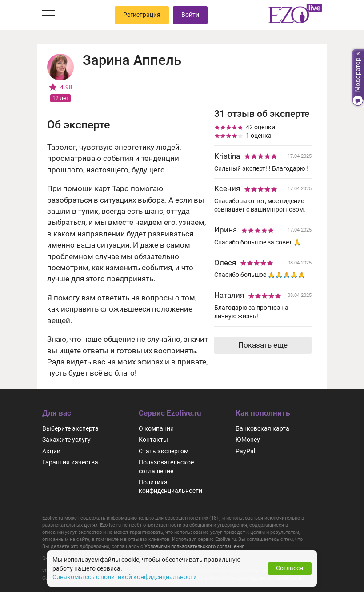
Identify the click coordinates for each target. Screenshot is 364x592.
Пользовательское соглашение (166, 466)
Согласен (290, 568)
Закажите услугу (66, 440)
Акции (51, 451)
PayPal (245, 451)
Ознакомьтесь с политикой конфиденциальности (125, 577)
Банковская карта (262, 428)
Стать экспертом (164, 451)
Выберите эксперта (70, 428)
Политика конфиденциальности (170, 486)
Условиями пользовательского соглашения (194, 546)
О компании (156, 428)
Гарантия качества (70, 462)
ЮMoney (248, 440)
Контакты (153, 440)
